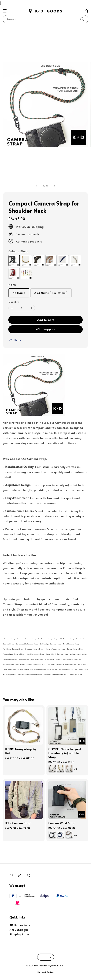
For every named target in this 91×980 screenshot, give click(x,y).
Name (13, 284)
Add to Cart (46, 320)
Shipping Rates (19, 934)
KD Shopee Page (20, 925)
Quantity (14, 302)
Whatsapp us (45, 329)
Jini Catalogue (19, 930)
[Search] (82, 19)
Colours (18, 251)
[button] (5, 11)
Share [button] (15, 340)
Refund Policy (45, 972)
